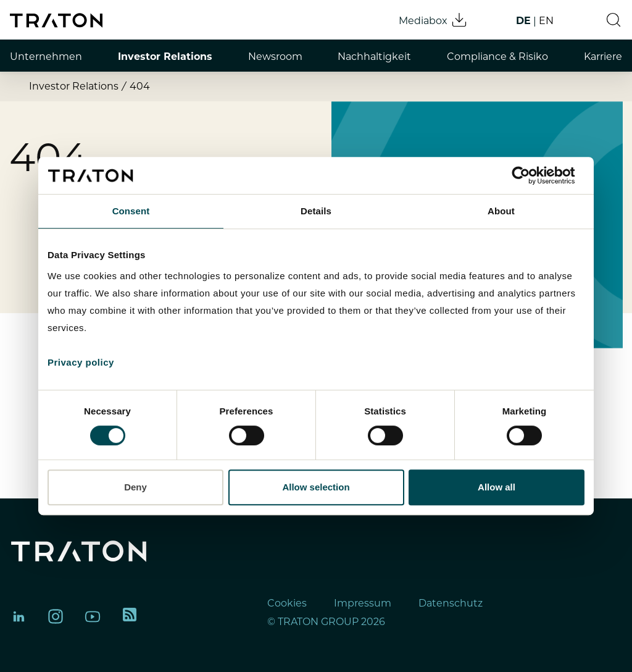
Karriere (603, 57)
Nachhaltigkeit (374, 57)
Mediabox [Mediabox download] (433, 20)
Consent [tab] (131, 211)
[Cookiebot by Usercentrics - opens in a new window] (530, 175)
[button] (613, 20)
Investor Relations (165, 57)
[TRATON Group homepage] (56, 20)
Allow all (497, 487)
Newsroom (275, 57)
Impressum (363, 603)
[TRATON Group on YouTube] (93, 616)
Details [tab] (316, 211)
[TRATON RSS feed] (130, 616)
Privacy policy (81, 362)
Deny (135, 487)
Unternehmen (46, 57)
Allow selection (316, 487)
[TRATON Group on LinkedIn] (19, 616)
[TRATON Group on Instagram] (56, 616)
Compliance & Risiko (497, 57)
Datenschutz (451, 603)
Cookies (287, 603)
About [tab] (501, 211)
